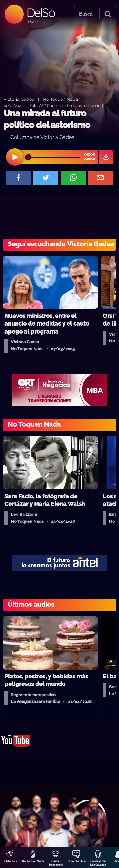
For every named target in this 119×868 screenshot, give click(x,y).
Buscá (86, 14)
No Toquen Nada (33, 861)
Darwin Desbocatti (56, 863)
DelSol (41, 13)
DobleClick (10, 861)
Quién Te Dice (76, 861)
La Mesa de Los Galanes (98, 863)
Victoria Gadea (19, 99)
